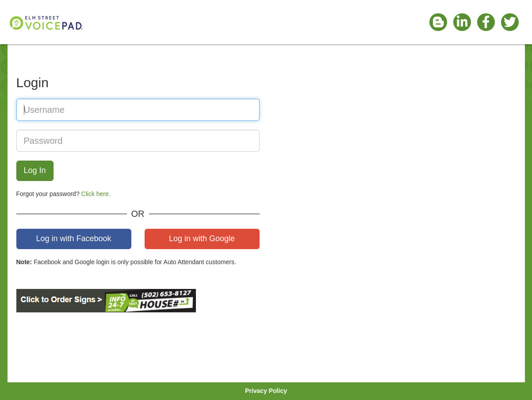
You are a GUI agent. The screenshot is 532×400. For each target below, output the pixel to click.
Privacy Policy (266, 391)
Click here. (96, 194)
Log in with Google (202, 238)
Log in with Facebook (73, 238)
